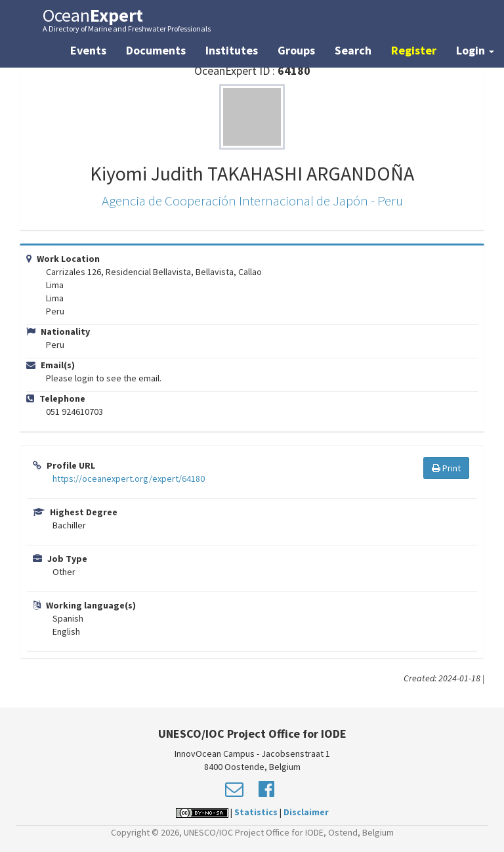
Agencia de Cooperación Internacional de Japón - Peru (252, 201)
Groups (296, 50)
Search (353, 50)
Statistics (256, 812)
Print (446, 468)
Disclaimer (306, 812)
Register (414, 50)
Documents (156, 50)
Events (88, 50)
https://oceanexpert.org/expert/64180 (129, 479)
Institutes (232, 50)
